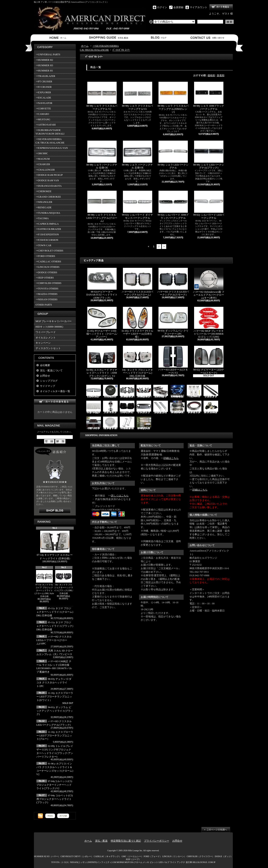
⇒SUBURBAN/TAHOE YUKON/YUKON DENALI (51, 132)
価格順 (211, 75)
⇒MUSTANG (43, 119)
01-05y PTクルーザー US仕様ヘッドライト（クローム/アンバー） (102, 323)
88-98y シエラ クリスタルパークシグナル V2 (102, 96)
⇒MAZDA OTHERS (47, 294)
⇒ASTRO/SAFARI (46, 125)
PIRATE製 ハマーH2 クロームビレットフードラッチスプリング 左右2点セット (127, 423)
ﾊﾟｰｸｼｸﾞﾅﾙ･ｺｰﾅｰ (121, 50)
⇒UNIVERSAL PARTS (48, 54)
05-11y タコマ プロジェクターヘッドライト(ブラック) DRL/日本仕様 (55, 626)
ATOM (63, 816)
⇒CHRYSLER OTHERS (49, 283)
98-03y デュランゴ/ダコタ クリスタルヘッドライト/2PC (54, 683)
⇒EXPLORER (43, 92)
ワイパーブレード (46, 332)
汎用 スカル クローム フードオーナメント (110, 407)
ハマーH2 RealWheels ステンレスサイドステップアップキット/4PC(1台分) (177, 407)
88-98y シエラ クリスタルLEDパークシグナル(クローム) (102, 207)
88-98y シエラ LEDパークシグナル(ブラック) (209, 155)
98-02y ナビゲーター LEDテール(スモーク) (209, 360)
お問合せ (208, 38)
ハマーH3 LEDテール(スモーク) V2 (173, 360)
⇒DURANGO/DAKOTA (49, 186)
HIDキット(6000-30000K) (49, 327)
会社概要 (45, 365)
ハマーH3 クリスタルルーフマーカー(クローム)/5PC (194, 391)
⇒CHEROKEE (44, 191)
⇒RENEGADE (44, 207)
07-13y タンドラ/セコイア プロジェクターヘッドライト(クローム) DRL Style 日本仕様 (44, 584)
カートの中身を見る (55, 402)
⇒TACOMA (42, 218)
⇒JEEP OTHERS (45, 278)
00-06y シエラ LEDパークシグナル (173, 155)
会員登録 (178, 7)
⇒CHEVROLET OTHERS (50, 251)
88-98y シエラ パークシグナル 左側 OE (138, 155)
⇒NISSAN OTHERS (47, 299)
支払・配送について (108, 38)
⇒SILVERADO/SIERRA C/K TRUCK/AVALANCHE (50, 141)
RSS (50, 816)
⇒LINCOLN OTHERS (48, 267)
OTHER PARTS (44, 305)
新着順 (221, 75)
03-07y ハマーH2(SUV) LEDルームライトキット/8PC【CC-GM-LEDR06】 (177, 391)
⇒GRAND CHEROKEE (48, 197)
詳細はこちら (171, 458)
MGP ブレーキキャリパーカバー (54, 321)
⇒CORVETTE (43, 109)
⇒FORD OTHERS (45, 256)
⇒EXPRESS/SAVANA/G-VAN (52, 148)
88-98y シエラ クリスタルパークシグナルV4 (138, 96)
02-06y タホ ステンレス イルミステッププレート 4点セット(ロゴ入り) (144, 423)
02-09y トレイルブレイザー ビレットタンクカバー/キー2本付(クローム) (110, 423)
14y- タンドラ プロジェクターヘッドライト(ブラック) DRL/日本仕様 (64, 582)
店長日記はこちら (55, 511)
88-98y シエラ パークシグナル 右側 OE (102, 155)
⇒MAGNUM (43, 159)
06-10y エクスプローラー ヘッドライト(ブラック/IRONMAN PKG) (127, 391)
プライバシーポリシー (157, 841)
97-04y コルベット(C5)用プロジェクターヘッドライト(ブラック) (55, 799)
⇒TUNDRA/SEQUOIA (48, 213)
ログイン (162, 7)
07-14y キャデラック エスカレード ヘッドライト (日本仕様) (55, 545)
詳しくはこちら (120, 496)
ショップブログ (158, 38)
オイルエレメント (46, 338)
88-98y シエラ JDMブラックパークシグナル (209, 96)
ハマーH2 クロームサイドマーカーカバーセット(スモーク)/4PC (161, 391)
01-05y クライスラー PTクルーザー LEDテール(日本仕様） (138, 323)
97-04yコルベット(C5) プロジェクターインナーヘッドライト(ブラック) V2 (54, 785)
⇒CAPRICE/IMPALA (47, 224)
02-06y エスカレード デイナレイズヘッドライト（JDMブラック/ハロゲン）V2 (102, 362)
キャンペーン (43, 343)
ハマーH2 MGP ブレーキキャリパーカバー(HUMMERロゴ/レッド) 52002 (209, 323)
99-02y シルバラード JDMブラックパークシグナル (173, 205)
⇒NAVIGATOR (44, 103)
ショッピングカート (221, 7)
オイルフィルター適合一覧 (55, 391)
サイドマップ (48, 386)
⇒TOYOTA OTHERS (47, 289)
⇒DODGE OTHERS (46, 272)
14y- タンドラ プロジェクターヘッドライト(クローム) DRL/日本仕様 (138, 362)
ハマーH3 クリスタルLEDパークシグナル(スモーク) (173, 282)
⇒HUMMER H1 (44, 71)
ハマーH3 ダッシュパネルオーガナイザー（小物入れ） (94, 423)
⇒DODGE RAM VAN (47, 180)
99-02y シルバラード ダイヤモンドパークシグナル (138, 205)
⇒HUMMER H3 (44, 65)
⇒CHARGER (43, 164)
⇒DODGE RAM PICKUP (49, 175)
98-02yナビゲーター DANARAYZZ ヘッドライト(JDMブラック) (102, 284)
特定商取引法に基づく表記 (126, 841)
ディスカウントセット (48, 348)
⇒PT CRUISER (44, 82)
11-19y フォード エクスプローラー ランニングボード (211, 391)
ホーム (59, 38)
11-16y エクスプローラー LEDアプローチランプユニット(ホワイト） (55, 697)
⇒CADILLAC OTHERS (48, 262)
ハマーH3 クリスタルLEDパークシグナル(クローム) (137, 282)
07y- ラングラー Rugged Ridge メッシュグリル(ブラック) (94, 407)
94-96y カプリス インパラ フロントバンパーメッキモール (194, 407)
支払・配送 (101, 841)
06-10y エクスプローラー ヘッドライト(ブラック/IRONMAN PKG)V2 (144, 391)
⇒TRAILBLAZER (45, 76)
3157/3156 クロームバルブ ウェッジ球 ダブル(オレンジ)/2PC (211, 407)
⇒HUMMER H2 (44, 60)
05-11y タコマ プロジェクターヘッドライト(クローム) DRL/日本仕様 (55, 612)
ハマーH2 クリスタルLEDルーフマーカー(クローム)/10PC (54, 640)
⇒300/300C (42, 153)
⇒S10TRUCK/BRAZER (48, 229)
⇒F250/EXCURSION (47, 240)
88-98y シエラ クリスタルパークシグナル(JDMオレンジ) (173, 98)
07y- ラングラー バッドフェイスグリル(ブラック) (144, 407)
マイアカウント (198, 7)
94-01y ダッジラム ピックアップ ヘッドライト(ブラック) (55, 711)
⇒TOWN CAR (43, 245)
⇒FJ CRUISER (44, 87)
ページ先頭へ (216, 830)
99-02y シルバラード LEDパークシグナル (209, 205)
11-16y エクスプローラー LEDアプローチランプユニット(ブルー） (55, 736)
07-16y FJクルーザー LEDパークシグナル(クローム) (94, 391)
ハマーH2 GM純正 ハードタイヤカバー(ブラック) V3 (110, 391)
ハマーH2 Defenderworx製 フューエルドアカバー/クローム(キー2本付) (209, 284)
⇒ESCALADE (43, 98)
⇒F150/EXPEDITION (47, 234)
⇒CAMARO (42, 114)
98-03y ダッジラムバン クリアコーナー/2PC (173, 321)
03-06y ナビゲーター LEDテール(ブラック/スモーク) (127, 407)
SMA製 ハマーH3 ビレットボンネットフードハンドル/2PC (161, 407)
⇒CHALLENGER (45, 170)
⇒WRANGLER (44, 202)
